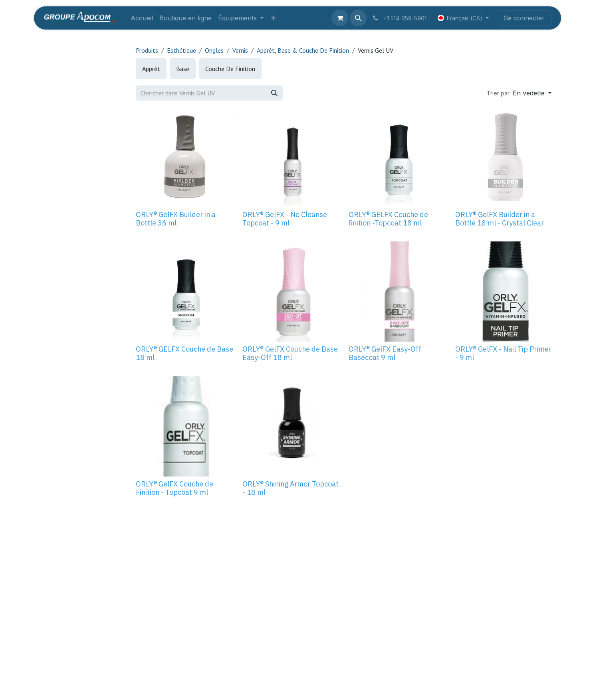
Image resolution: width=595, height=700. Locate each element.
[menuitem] (142, 18)
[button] (358, 18)
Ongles (214, 50)
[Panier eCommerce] (340, 18)
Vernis (240, 50)
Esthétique (181, 50)
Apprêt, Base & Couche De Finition (303, 50)
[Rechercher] (274, 93)
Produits (147, 50)
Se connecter (524, 18)
